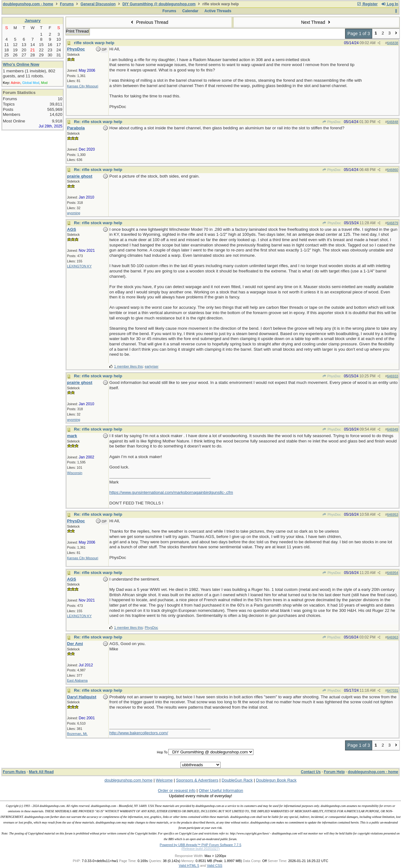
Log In (390, 4)
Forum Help (334, 772)
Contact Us (311, 772)
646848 (393, 122)
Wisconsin (75, 473)
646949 (393, 429)
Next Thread (316, 22)
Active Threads (218, 11)
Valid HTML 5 (189, 865)
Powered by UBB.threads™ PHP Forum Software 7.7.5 (200, 845)
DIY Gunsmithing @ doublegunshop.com (159, 4)
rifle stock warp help (94, 43)
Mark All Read (41, 772)
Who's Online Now (21, 64)
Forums (67, 4)
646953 (393, 514)
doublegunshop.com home (128, 780)
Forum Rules (14, 772)
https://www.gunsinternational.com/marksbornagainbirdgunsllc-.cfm (171, 492)
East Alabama (77, 680)
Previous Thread (149, 22)
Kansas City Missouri (83, 86)
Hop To (162, 752)
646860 (393, 170)
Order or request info (177, 790)
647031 (393, 690)
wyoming (74, 213)
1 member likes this (128, 366)
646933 (393, 376)
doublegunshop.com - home (28, 4)
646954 (393, 573)
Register (367, 4)
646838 (393, 43)
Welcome (164, 780)
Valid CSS (214, 865)
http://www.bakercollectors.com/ (139, 733)
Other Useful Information (221, 790)
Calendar (190, 11)
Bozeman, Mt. (77, 734)
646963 (393, 637)
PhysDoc (332, 122)
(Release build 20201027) (200, 849)
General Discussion (98, 4)
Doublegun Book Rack (276, 780)
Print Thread (77, 31)
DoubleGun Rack (237, 780)
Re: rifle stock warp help (98, 122)
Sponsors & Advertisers (197, 780)
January (32, 21)
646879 (393, 223)
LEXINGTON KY (79, 266)
